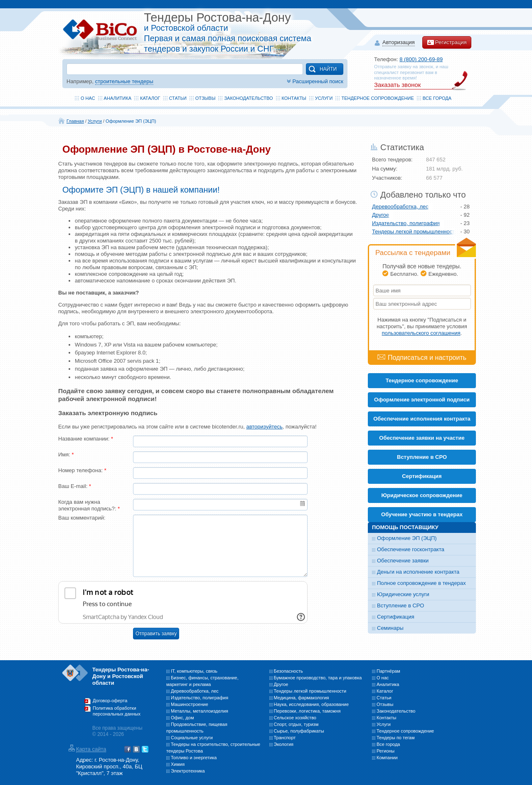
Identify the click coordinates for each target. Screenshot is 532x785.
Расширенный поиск (314, 81)
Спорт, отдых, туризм (296, 724)
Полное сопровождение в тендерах (421, 583)
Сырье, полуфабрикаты (299, 731)
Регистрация (447, 42)
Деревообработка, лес (400, 207)
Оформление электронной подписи (422, 400)
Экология (284, 744)
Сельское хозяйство (295, 718)
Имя (66, 454)
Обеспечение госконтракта (411, 549)
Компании (387, 758)
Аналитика (118, 98)
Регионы (385, 751)
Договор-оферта (110, 701)
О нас (88, 98)
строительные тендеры (124, 81)
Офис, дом (182, 718)
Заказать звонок (397, 85)
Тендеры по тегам (396, 738)
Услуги (324, 98)
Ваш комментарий (82, 518)
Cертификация (422, 476)
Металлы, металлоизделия (199, 711)
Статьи (178, 98)
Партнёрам (388, 671)
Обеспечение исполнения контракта (422, 419)
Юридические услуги (403, 594)
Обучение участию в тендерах (422, 514)
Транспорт (285, 738)
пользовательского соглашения (421, 333)
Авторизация (399, 43)
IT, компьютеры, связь (194, 671)
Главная (75, 121)
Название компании (86, 439)
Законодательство (248, 98)
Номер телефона (82, 470)
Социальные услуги (192, 738)
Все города (437, 98)
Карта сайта (91, 749)
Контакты (294, 98)
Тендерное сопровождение (377, 98)
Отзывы (206, 98)
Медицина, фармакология (302, 698)
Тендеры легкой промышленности (414, 232)
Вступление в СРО (422, 457)
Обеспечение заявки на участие (422, 438)
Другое (381, 215)
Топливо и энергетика (194, 758)
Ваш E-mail (75, 486)
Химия (178, 764)
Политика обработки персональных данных (117, 711)
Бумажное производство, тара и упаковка (318, 678)
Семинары (390, 628)
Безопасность (288, 671)
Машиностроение (190, 704)
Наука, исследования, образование (312, 704)
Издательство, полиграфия (406, 223)
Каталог (150, 98)
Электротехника (188, 771)
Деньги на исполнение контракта (418, 572)
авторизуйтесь (264, 427)
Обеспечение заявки (403, 561)
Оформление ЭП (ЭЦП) (131, 121)
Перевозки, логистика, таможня (307, 711)
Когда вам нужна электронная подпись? (89, 505)
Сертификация (396, 617)
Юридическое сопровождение (422, 495)
